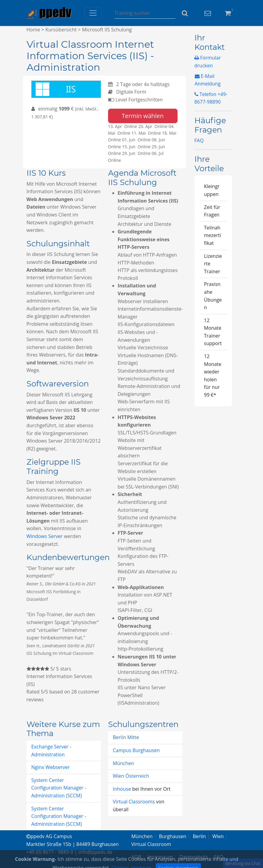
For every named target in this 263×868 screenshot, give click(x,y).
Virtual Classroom (151, 844)
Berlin (199, 836)
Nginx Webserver (51, 767)
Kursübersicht (61, 30)
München (123, 763)
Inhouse (123, 789)
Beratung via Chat (243, 863)
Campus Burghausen (136, 750)
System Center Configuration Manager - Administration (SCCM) (59, 788)
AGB (136, 857)
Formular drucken (208, 62)
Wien (218, 836)
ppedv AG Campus (49, 836)
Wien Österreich (131, 776)
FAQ (199, 140)
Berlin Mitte (126, 737)
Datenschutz (193, 857)
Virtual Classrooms (134, 802)
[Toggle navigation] (93, 13)
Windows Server (45, 536)
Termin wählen (143, 116)
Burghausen (173, 836)
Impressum (160, 857)
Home (33, 30)
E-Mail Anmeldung (208, 80)
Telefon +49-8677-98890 (211, 98)
